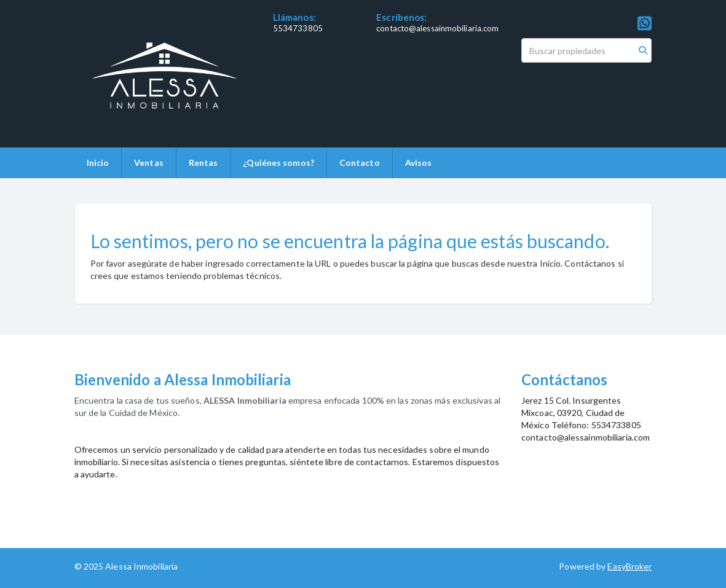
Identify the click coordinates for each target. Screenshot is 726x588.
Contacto (360, 163)
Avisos (419, 163)
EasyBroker (629, 566)
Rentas (203, 163)
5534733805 (298, 28)
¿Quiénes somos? (278, 163)
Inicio (98, 163)
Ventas (149, 163)
